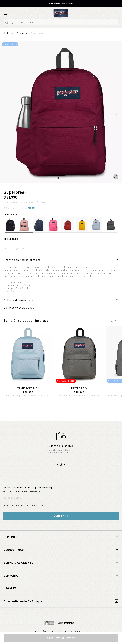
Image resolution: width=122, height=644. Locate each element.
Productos (22, 33)
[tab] (61, 260)
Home (10, 33)
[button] (61, 22)
